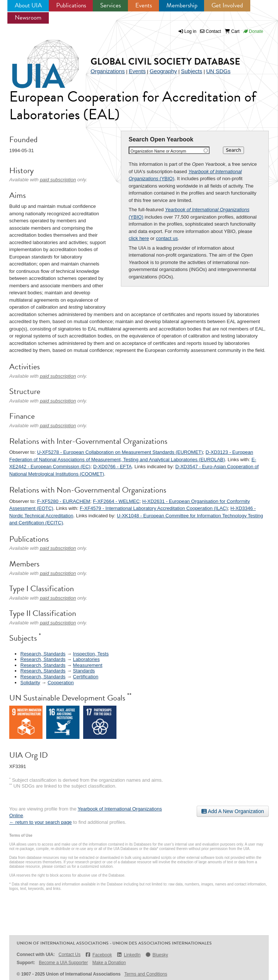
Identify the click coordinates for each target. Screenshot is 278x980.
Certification (86, 677)
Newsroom (28, 18)
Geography (163, 71)
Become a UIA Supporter (63, 963)
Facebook (99, 955)
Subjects (191, 71)
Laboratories (86, 659)
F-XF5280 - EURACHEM (64, 501)
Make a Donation (109, 963)
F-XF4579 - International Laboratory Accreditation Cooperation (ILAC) (154, 508)
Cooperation (61, 683)
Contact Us (69, 955)
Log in (191, 31)
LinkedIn (129, 955)
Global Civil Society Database (165, 61)
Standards (84, 671)
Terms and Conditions (146, 974)
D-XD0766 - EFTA (113, 467)
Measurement (87, 665)
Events (144, 5)
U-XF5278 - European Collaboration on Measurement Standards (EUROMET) (120, 452)
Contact (211, 31)
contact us (167, 238)
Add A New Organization (233, 811)
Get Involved (227, 5)
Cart (232, 31)
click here (139, 238)
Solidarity (30, 683)
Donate (253, 31)
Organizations (108, 71)
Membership (182, 5)
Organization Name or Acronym (158, 151)
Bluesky (156, 955)
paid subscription (58, 180)
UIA (37, 60)
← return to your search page (40, 822)
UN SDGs (218, 71)
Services (111, 5)
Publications (71, 5)
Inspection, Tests (91, 654)
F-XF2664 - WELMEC (116, 501)
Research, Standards (43, 654)
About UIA (28, 5)
